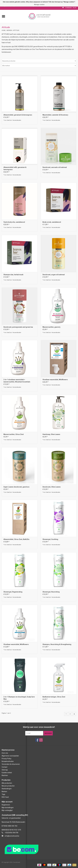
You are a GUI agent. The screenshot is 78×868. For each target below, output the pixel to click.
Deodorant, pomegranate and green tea (18, 327)
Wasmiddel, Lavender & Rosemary (55, 115)
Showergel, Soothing (50, 539)
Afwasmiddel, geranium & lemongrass (18, 115)
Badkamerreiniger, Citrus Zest (54, 697)
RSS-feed (5, 797)
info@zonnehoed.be (12, 836)
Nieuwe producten (8, 786)
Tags (3, 794)
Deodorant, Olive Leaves (52, 487)
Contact (4, 767)
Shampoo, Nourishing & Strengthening (57, 644)
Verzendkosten (17, 120)
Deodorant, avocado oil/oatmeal (55, 167)
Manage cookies (39, 5)
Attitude (16, 30)
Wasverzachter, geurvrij (51, 327)
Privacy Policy (7, 759)
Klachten (5, 775)
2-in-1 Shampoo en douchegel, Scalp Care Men (19, 698)
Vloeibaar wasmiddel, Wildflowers (55, 380)
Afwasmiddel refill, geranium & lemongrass (15, 168)
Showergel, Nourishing (51, 592)
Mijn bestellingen (8, 808)
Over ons (5, 753)
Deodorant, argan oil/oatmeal (54, 275)
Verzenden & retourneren (11, 764)
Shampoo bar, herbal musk (13, 275)
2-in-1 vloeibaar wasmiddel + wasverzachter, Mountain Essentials (17, 381)
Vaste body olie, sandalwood (14, 222)
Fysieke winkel (7, 773)
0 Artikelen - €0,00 (69, 8)
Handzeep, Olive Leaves (51, 434)
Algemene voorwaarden (10, 756)
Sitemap (5, 770)
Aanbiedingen (7, 789)
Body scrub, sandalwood (52, 222)
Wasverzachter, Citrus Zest (14, 434)
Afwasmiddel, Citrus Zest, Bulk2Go (16, 539)
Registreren (6, 805)
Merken (9, 30)
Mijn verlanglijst (7, 810)
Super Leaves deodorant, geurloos (16, 487)
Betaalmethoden (8, 761)
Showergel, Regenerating (13, 592)
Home (4, 30)
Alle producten (7, 783)
